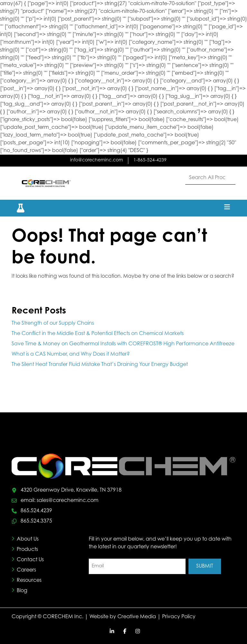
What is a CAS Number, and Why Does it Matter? (71, 354)
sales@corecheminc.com (68, 501)
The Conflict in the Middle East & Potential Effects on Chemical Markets (98, 334)
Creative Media (137, 617)
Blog (22, 591)
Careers (26, 570)
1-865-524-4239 (150, 160)
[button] (17, 208)
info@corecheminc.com (96, 160)
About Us (28, 539)
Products (27, 550)
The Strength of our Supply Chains (53, 323)
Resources (29, 581)
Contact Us (30, 560)
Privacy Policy (179, 617)
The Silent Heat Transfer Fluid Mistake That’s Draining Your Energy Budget (100, 365)
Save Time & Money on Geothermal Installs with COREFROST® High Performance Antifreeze (123, 344)
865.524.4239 (36, 511)
